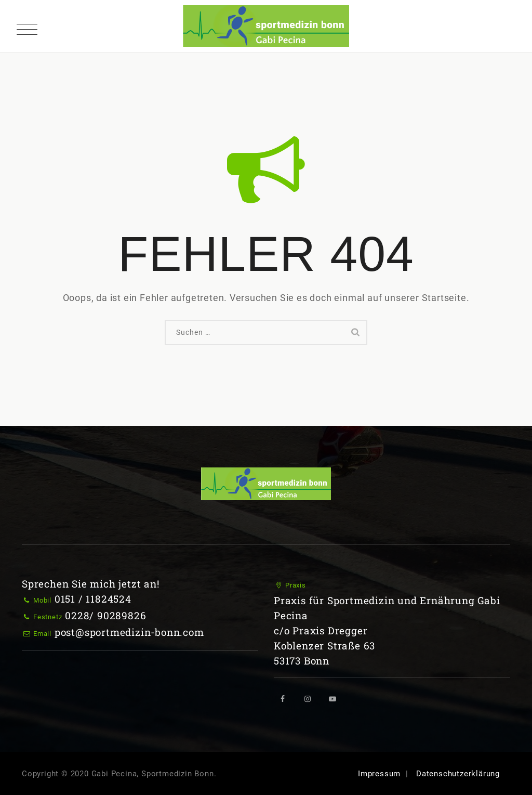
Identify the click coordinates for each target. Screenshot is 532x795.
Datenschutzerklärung (458, 774)
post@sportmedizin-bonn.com (129, 632)
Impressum (379, 774)
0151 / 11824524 (93, 599)
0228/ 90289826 (105, 615)
